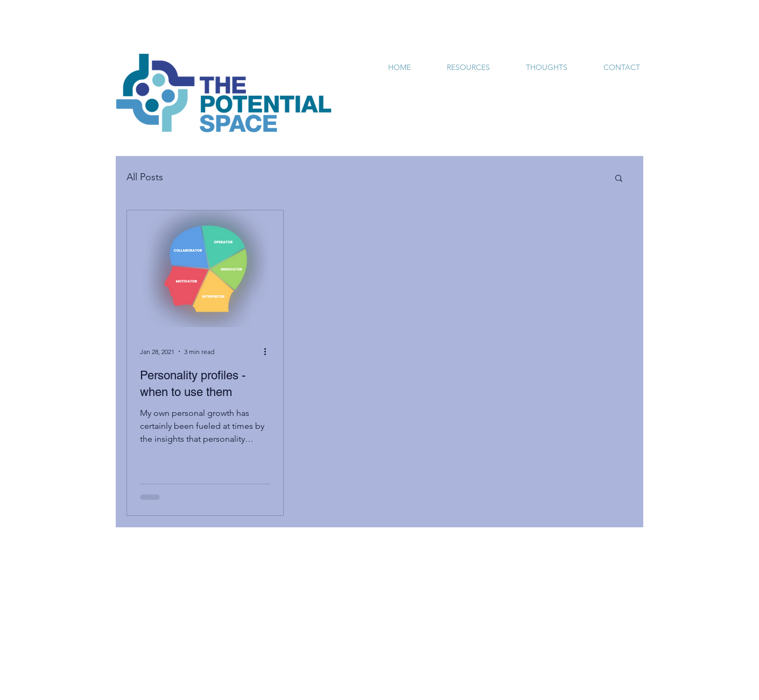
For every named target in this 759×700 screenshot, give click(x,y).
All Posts (145, 177)
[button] (619, 179)
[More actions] (269, 351)
